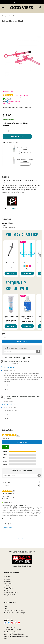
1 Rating (16, 95)
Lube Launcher (11, 263)
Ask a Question (7, 104)
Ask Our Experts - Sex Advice (14, 611)
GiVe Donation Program (12, 632)
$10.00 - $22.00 (27, 322)
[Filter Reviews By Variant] (21, 486)
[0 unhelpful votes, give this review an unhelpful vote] (9, 524)
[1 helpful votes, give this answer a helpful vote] (6, 414)
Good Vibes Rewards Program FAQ (16, 636)
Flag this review (8, 528)
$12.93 (11, 268)
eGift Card (7, 577)
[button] (24, 266)
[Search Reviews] (22, 475)
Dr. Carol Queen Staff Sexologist (14, 613)
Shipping (7, 586)
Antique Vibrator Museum (12, 630)
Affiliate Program (9, 627)
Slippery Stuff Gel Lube (11, 317)
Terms (6, 590)
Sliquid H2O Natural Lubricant (27, 317)
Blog (5, 606)
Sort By (25, 358)
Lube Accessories (24, 16)
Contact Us (7, 581)
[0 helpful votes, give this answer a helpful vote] (6, 385)
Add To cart (17, 136)
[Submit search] (38, 351)
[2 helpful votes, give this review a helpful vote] (4, 524)
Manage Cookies (9, 595)
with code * (22, 2)
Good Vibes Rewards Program (14, 634)
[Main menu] (3, 8)
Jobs (5, 639)
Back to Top (22, 539)
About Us (7, 579)
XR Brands (15, 208)
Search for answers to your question (15, 348)
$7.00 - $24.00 (11, 321)
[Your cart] (40, 8)
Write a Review (24, 95)
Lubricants (14, 16)
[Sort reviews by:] (21, 482)
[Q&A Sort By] (35, 358)
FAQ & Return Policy (11, 593)
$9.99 (27, 269)
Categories (5, 16)
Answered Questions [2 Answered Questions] (15, 102)
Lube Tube (27, 263)
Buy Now (11, 273)
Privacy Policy (8, 588)
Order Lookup (8, 583)
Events (6, 608)
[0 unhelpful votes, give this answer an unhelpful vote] (6, 390)
